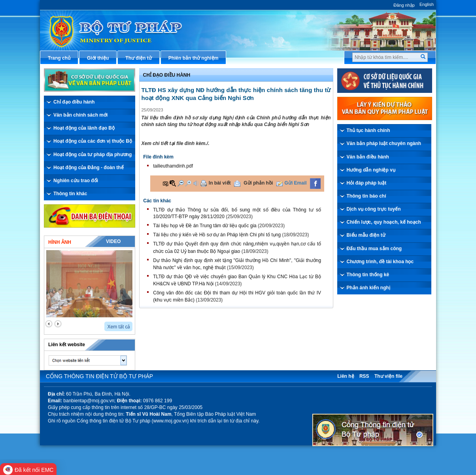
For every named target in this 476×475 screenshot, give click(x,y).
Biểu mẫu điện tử (366, 235)
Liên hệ (346, 376)
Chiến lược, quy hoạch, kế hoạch (384, 222)
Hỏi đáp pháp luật (367, 183)
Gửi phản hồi (258, 183)
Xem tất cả (119, 327)
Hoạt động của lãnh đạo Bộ (84, 128)
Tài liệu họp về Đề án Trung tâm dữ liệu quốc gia (205, 226)
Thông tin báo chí (366, 196)
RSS (364, 376)
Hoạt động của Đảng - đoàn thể (89, 168)
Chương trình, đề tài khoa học (380, 262)
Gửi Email (296, 183)
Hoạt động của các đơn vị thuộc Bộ (93, 141)
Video (113, 241)
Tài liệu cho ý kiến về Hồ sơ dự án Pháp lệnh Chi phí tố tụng (217, 235)
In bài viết (220, 183)
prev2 (49, 324)
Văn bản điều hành (368, 157)
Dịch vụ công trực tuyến (374, 209)
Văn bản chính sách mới (80, 115)
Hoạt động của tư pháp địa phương (93, 155)
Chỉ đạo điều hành (74, 102)
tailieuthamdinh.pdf (173, 166)
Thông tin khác (70, 194)
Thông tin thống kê (368, 275)
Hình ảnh (60, 242)
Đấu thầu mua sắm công (374, 249)
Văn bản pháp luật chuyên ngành (384, 143)
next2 (58, 324)
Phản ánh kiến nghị (368, 288)
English (427, 4)
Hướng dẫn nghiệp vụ (371, 170)
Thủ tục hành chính (368, 130)
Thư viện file (388, 376)
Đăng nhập (404, 5)
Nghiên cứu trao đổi (76, 181)
